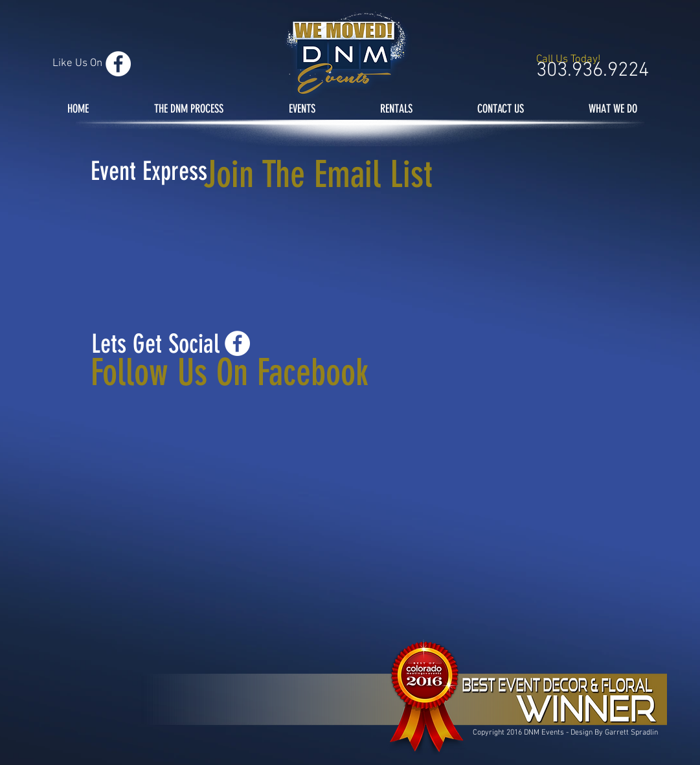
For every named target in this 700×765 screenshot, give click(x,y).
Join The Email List (318, 174)
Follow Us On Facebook (230, 372)
